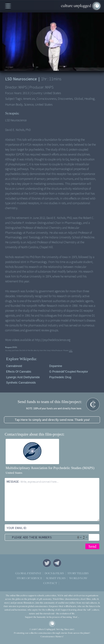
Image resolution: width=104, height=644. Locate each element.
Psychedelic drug (60, 377)
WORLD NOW (78, 578)
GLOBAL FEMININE (28, 573)
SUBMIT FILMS (56, 578)
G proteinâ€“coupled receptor (69, 372)
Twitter (47, 563)
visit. (71, 350)
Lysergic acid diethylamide (23, 377)
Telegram (57, 563)
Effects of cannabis (19, 372)
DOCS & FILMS (54, 573)
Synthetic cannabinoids (21, 383)
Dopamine (56, 366)
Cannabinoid (14, 366)
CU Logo (52, 624)
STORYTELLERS (78, 573)
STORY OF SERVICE (29, 578)
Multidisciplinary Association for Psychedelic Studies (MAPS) (50, 468)
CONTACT (50, 583)
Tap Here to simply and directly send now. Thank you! (52, 420)
